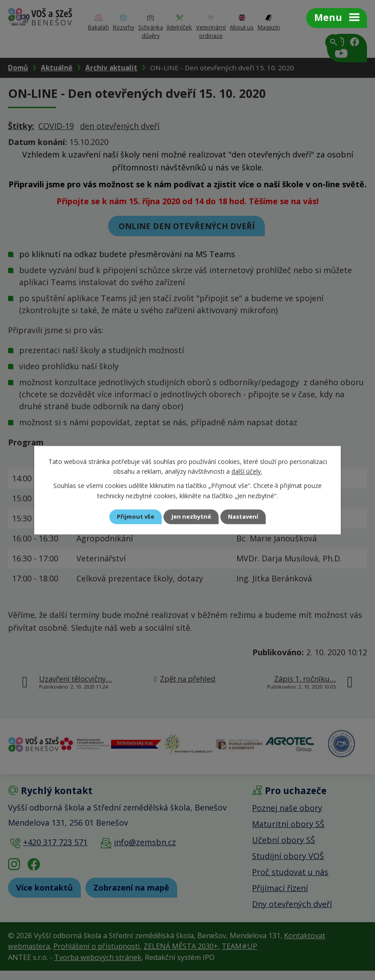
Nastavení (249, 517)
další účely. (247, 471)
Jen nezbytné (191, 517)
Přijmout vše (130, 517)
